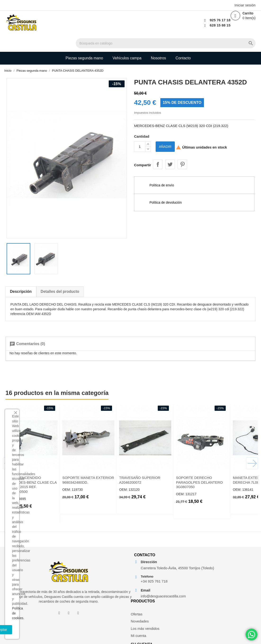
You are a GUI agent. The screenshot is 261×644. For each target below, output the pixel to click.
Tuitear (170, 155)
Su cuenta (223, 555)
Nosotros (158, 41)
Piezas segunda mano (84, 41)
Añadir (165, 140)
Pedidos (219, 580)
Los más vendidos (184, 585)
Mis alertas (221, 607)
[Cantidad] (140, 140)
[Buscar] (151, 23)
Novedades (186, 576)
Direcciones (221, 600)
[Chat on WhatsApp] (252, 635)
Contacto (183, 41)
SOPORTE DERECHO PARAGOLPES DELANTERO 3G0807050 (214, 451)
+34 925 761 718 (149, 598)
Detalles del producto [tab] (75, 258)
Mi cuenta (184, 595)
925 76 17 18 (202, 20)
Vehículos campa (127, 41)
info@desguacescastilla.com (153, 613)
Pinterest (182, 155)
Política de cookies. (60, 618)
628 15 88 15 (202, 25)
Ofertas (182, 568)
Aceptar (69, 629)
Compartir (158, 155)
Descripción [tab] (36, 258)
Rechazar (25, 629)
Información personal (221, 571)
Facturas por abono (222, 590)
